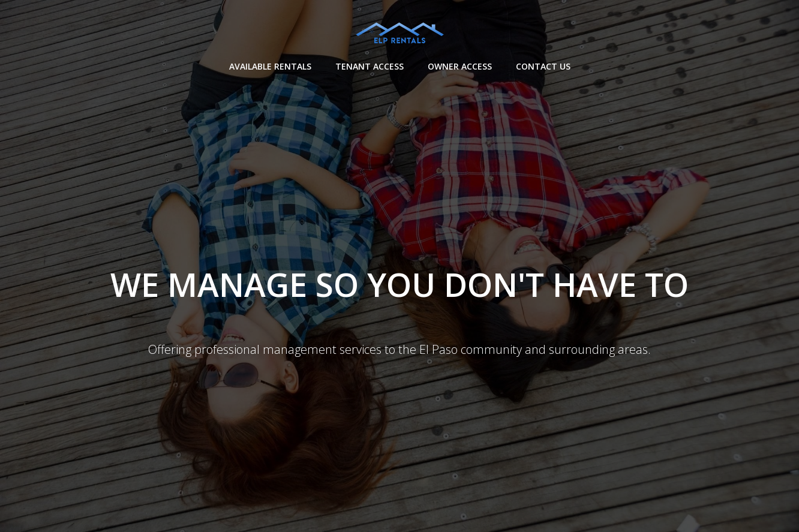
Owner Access (460, 66)
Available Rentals (270, 66)
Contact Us (543, 66)
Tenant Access (370, 66)
